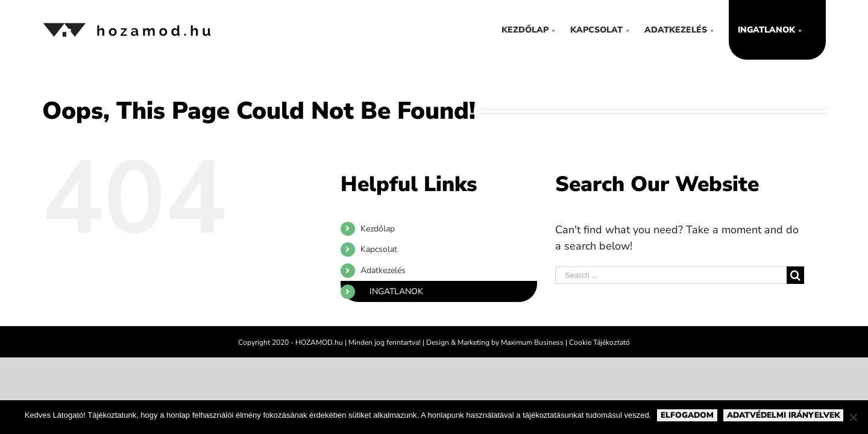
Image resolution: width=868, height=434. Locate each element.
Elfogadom (687, 415)
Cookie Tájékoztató (599, 342)
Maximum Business (532, 342)
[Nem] (853, 417)
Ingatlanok (396, 291)
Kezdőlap (378, 229)
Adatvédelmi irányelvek (783, 415)
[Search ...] (671, 275)
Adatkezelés (383, 270)
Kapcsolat (379, 249)
